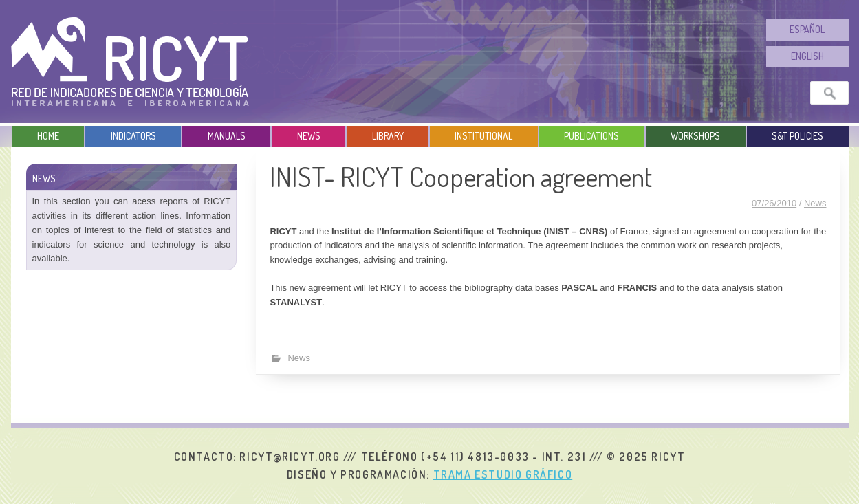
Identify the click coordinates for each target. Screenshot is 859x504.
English (807, 56)
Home (48, 136)
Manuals (227, 136)
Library (388, 136)
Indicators (133, 136)
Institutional (483, 136)
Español (807, 29)
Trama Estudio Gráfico (503, 474)
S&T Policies (797, 136)
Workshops (695, 136)
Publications (591, 136)
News (309, 136)
